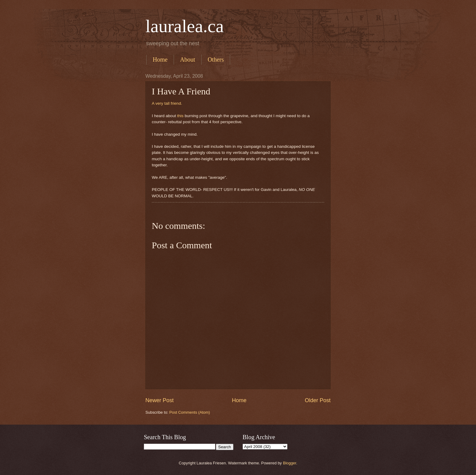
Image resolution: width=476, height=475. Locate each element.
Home (160, 59)
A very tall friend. (167, 103)
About (188, 59)
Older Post (318, 400)
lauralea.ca (185, 26)
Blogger (290, 463)
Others (216, 59)
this (180, 116)
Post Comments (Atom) (190, 412)
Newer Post (160, 400)
